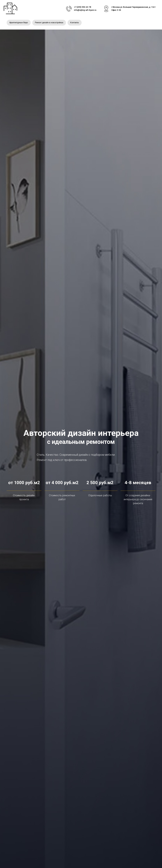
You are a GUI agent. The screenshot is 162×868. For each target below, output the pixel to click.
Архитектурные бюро (19, 23)
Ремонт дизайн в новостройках (50, 23)
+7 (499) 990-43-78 (83, 7)
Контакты (76, 23)
